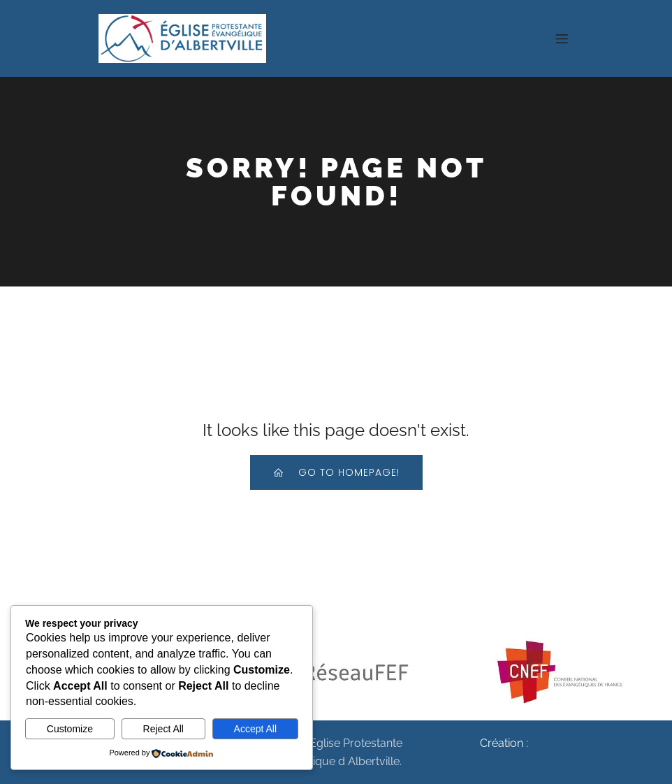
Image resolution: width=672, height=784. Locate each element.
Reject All (163, 729)
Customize (70, 729)
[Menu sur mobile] (562, 38)
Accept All (255, 729)
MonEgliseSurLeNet (504, 761)
